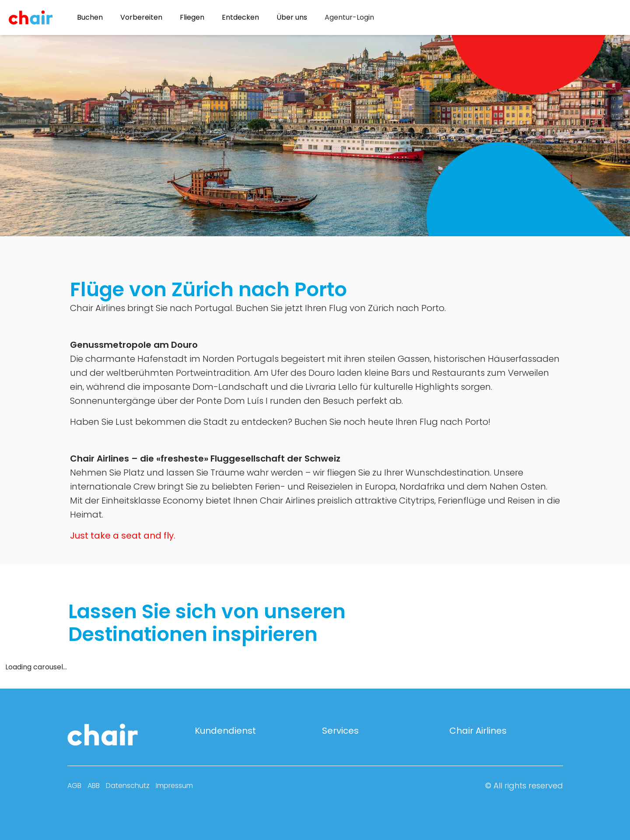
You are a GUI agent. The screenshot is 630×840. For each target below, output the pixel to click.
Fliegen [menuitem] (192, 17)
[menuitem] (349, 17)
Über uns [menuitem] (292, 17)
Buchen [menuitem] (90, 17)
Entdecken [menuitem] (240, 17)
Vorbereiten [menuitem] (141, 17)
